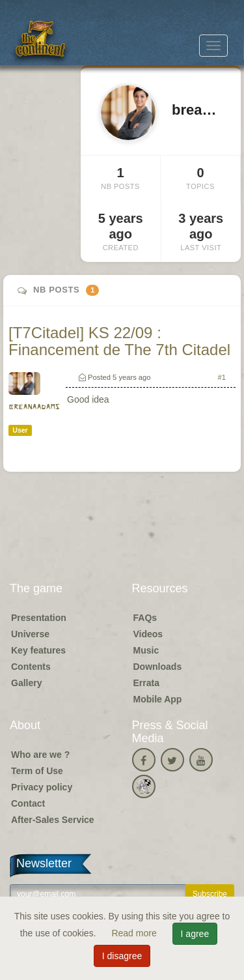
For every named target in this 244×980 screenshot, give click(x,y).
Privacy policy (42, 787)
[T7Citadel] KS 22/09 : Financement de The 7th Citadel (119, 341)
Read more (135, 933)
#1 (222, 377)
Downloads (158, 667)
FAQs (145, 618)
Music (146, 650)
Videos (148, 634)
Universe (30, 634)
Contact (28, 803)
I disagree (122, 956)
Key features (38, 650)
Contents (31, 667)
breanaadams (34, 407)
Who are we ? (40, 755)
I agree (195, 934)
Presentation (39, 618)
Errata (146, 683)
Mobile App (158, 699)
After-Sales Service (53, 820)
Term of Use (37, 771)
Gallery (26, 683)
